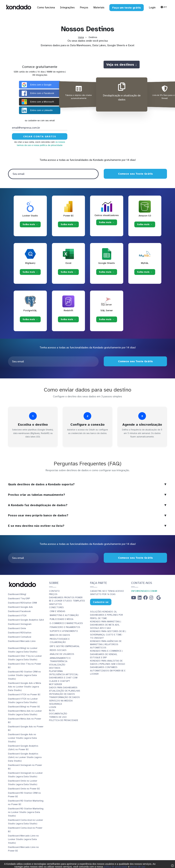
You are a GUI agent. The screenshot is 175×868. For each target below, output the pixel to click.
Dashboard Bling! (17, 594)
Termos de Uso (58, 717)
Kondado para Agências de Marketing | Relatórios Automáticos (106, 644)
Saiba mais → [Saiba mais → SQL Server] (107, 319)
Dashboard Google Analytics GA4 (26, 620)
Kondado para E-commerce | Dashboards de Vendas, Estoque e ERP (106, 654)
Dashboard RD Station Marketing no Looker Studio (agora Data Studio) (26, 812)
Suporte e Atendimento (64, 631)
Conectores (56, 607)
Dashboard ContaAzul (20, 637)
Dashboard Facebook (19, 611)
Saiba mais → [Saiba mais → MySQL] (145, 272)
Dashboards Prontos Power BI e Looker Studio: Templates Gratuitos (67, 601)
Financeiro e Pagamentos (65, 627)
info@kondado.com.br (144, 591)
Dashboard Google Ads (20, 607)
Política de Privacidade (64, 720)
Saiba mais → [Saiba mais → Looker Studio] (30, 224)
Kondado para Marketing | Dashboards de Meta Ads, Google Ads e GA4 (106, 625)
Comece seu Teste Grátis (135, 174)
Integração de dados (62, 694)
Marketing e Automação (64, 615)
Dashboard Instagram (20, 624)
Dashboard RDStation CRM (22, 603)
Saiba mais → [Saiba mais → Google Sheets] (107, 272)
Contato (54, 591)
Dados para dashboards (63, 688)
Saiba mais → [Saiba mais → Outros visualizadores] (107, 222)
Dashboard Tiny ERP (19, 598)
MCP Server (56, 684)
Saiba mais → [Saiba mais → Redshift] (68, 319)
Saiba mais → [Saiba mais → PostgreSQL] (30, 319)
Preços (53, 594)
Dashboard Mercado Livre (22, 641)
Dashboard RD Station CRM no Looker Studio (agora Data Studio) (24, 675)
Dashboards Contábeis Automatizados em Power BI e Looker (108, 671)
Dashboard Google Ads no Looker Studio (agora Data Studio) (22, 738)
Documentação (58, 714)
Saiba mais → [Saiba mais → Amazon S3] (145, 224)
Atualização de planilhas (65, 691)
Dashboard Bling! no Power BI (24, 707)
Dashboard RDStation (20, 633)
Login (152, 8)
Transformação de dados (64, 697)
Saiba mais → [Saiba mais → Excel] (68, 272)
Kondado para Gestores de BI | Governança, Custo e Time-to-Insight (108, 635)
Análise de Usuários (62, 654)
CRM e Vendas (58, 611)
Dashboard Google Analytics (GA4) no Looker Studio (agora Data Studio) (25, 757)
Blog (52, 710)
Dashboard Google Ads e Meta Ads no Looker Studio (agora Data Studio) (25, 687)
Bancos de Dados (60, 635)
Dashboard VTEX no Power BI (24, 694)
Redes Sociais (58, 650)
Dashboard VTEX (17, 616)
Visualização (57, 665)
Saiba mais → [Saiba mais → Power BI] (68, 224)
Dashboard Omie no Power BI (24, 789)
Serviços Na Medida (61, 701)
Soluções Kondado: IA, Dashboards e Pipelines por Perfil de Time (106, 615)
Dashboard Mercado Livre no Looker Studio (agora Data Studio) (23, 839)
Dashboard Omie (17, 628)
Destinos (55, 668)
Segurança (55, 704)
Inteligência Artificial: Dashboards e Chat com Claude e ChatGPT (64, 678)
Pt (164, 7)
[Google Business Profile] (159, 599)
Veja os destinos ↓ (122, 64)
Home (81, 37)
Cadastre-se (101, 602)
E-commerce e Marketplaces (66, 623)
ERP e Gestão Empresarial (65, 646)
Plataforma (56, 671)
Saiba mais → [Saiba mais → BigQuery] (30, 272)
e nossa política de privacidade (47, 145)
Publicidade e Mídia (62, 619)
